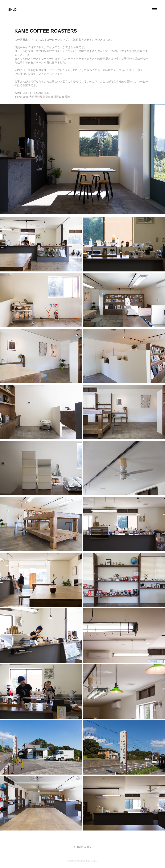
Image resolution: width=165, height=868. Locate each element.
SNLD (12, 10)
